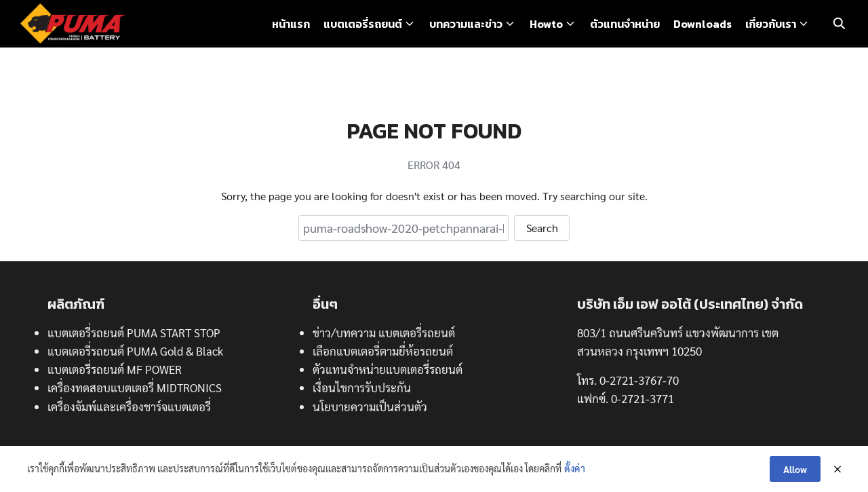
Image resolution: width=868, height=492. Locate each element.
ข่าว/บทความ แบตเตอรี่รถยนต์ (384, 333)
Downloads (703, 24)
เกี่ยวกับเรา (771, 24)
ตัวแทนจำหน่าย (625, 24)
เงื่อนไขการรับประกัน (362, 387)
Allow (795, 469)
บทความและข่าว (466, 24)
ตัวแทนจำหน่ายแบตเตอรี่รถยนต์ (388, 369)
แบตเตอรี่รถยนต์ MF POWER (115, 369)
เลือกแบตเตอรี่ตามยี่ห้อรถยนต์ (383, 351)
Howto (546, 24)
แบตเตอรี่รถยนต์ (363, 24)
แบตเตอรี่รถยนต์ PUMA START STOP (134, 333)
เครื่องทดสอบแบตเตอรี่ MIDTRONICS (135, 387)
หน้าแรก (291, 24)
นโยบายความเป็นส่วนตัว (370, 406)
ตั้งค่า (575, 468)
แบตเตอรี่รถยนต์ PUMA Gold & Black (135, 351)
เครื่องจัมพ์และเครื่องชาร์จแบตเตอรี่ (129, 406)
